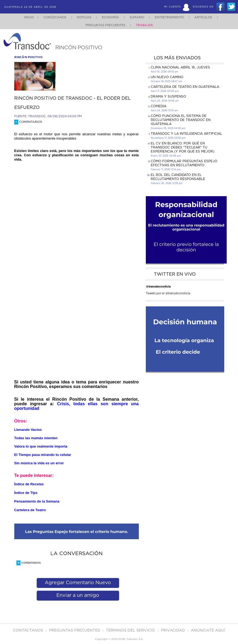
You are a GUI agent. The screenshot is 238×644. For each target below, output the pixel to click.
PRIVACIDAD (173, 631)
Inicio (29, 17)
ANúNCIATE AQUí (208, 631)
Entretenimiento (169, 17)
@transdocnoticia (158, 287)
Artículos (203, 17)
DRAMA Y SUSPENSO (168, 96)
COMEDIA (158, 106)
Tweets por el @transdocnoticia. (168, 293)
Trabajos (144, 25)
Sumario (137, 17)
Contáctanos (29, 631)
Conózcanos (55, 17)
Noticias (84, 17)
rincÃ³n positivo (28, 57)
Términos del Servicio (131, 631)
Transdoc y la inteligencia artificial (186, 134)
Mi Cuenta (173, 7)
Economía (111, 17)
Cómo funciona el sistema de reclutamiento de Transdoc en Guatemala (181, 120)
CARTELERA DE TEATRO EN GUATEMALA (185, 87)
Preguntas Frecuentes (105, 25)
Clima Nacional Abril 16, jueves (180, 67)
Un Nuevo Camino (167, 77)
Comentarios (28, 122)
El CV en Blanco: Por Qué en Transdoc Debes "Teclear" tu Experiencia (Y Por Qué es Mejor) (182, 147)
